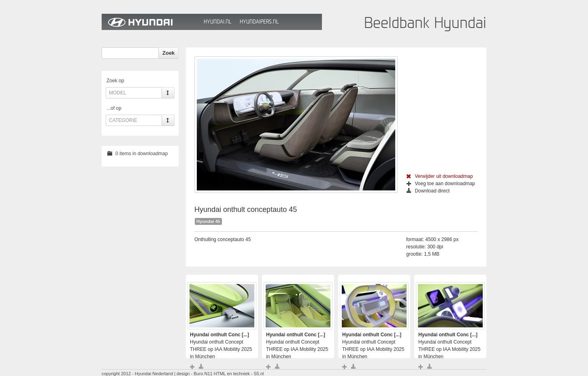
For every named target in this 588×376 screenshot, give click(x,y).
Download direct (428, 191)
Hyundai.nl (217, 22)
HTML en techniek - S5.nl (239, 374)
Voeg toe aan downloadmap (441, 184)
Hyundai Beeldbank (151, 22)
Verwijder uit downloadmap (440, 176)
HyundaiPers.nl (259, 22)
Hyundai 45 (208, 221)
